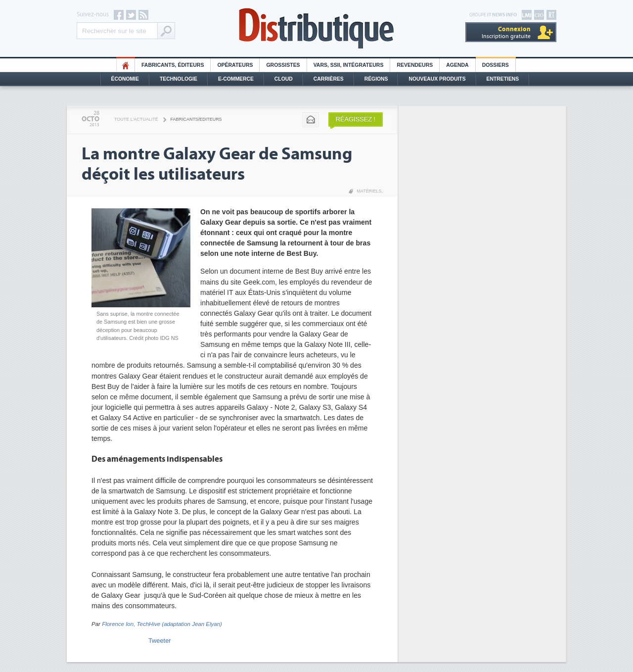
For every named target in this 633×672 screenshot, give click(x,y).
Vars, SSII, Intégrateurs (349, 65)
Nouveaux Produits (437, 79)
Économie (125, 79)
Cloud (284, 79)
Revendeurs (415, 65)
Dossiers (496, 65)
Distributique (316, 28)
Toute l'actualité (136, 119)
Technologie (179, 79)
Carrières (329, 79)
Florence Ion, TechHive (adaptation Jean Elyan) (162, 624)
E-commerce (236, 79)
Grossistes (283, 65)
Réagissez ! (356, 119)
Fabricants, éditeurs (173, 65)
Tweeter (160, 641)
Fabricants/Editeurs (196, 119)
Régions (376, 79)
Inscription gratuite (506, 32)
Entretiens (503, 79)
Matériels (369, 191)
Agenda (457, 65)
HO (126, 65)
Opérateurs (235, 65)
